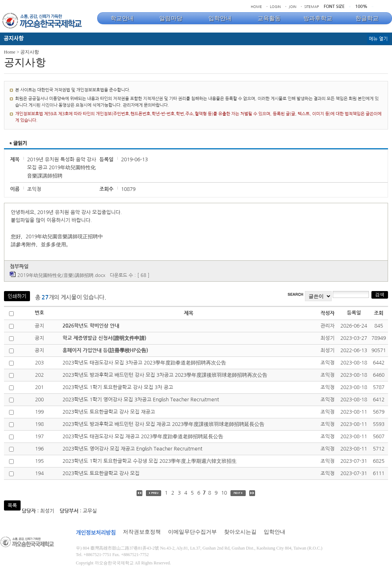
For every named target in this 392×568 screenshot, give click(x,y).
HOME (256, 7)
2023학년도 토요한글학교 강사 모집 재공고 (109, 412)
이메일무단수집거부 (192, 532)
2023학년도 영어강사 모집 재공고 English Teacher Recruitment (132, 449)
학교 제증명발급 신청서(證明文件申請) (104, 338)
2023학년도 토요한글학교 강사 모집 (101, 473)
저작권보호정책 (142, 532)
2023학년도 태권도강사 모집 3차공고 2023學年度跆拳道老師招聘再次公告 (144, 363)
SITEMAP (312, 7)
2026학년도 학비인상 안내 (91, 326)
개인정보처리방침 (96, 533)
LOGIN (275, 7)
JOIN (292, 7)
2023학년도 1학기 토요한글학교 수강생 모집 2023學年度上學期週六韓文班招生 (150, 461)
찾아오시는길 (240, 532)
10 (224, 493)
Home (10, 52)
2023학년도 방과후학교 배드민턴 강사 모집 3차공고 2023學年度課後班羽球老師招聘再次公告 (165, 375)
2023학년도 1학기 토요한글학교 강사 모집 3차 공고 (118, 387)
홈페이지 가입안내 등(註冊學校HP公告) (105, 350)
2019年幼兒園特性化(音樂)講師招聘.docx (61, 275)
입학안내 (275, 532)
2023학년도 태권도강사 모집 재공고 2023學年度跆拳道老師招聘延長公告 (143, 436)
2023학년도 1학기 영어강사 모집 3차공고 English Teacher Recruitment (141, 400)
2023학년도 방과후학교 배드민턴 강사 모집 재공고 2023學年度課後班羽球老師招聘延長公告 (163, 424)
